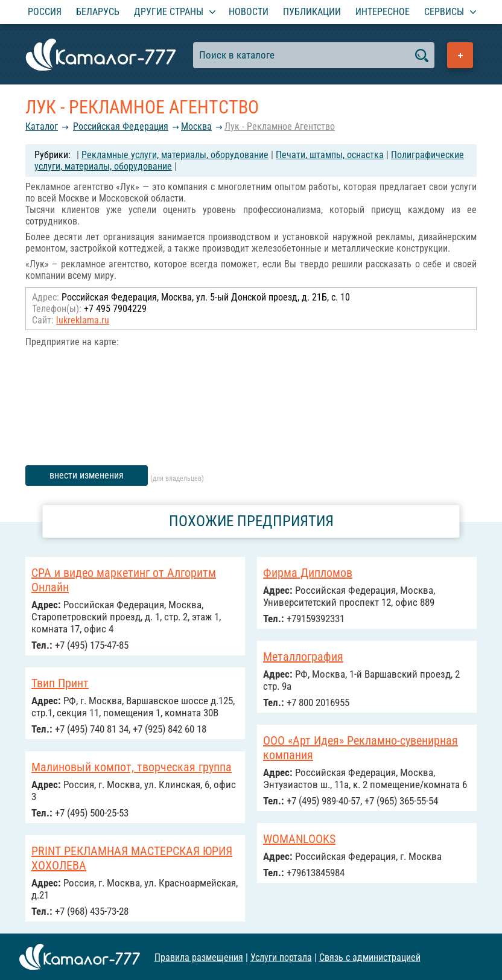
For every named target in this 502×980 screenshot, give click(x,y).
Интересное (383, 12)
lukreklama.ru (83, 320)
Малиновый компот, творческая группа (132, 767)
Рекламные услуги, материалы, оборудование (175, 155)
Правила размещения (199, 957)
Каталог (42, 126)
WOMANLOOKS (299, 839)
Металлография (303, 657)
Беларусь (98, 12)
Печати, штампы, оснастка (330, 155)
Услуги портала (281, 957)
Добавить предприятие (460, 55)
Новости (249, 12)
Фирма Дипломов (308, 573)
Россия (45, 12)
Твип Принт (60, 683)
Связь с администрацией (370, 957)
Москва (196, 126)
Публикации (312, 12)
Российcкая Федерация (121, 126)
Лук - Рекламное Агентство (280, 126)
